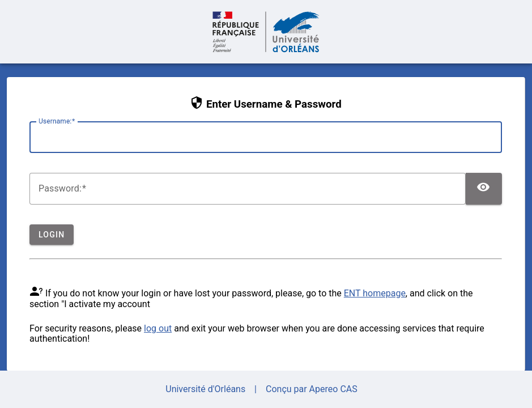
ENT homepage (375, 293)
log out (158, 328)
